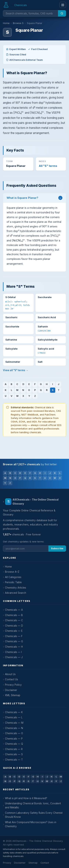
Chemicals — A (14, 610)
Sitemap (33, 863)
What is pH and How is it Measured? (26, 798)
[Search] (62, 13)
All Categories (13, 577)
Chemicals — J (14, 657)
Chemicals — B (14, 615)
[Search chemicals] (30, 13)
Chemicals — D (14, 626)
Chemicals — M (14, 723)
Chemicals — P (14, 739)
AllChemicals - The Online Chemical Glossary (32, 502)
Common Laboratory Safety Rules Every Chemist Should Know (34, 815)
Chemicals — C (14, 620)
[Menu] (63, 5)
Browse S (18, 23)
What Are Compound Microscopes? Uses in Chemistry (31, 824)
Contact (45, 863)
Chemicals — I (13, 652)
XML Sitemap (13, 695)
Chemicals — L (14, 717)
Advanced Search (16, 593)
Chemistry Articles (16, 588)
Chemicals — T (14, 760)
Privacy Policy (13, 685)
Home (6, 23)
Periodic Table (13, 582)
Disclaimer (11, 690)
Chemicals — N (14, 728)
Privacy (7, 863)
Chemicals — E (14, 631)
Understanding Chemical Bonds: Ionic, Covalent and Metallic (33, 805)
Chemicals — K (14, 712)
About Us (10, 674)
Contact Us (11, 679)
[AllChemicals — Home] (15, 5)
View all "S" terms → (16, 370)
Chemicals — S (14, 754)
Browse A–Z (12, 572)
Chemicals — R (14, 749)
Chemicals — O (14, 733)
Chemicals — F (14, 636)
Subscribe (57, 548)
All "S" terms (48, 166)
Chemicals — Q (14, 744)
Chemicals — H (14, 647)
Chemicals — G (14, 641)
